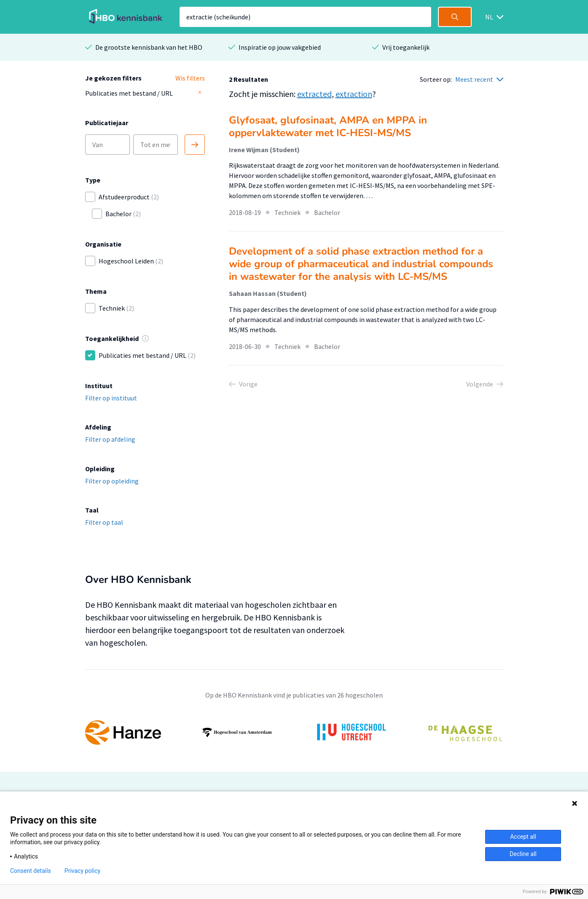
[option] (294, 733)
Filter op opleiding (112, 481)
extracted (314, 94)
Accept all (523, 837)
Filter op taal (104, 522)
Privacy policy (82, 871)
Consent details (31, 871)
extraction (354, 94)
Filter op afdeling (110, 439)
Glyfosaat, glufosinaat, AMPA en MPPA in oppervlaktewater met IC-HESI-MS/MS (328, 126)
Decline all (523, 854)
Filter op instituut (111, 398)
